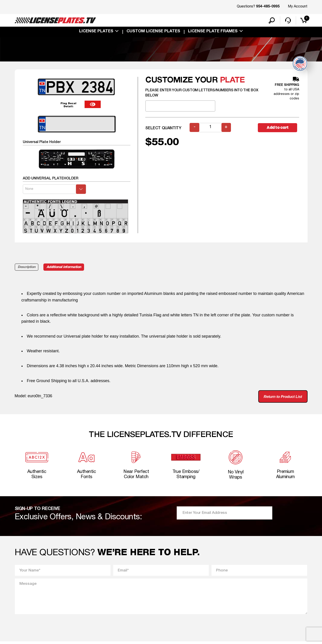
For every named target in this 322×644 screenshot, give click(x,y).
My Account (298, 7)
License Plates (96, 32)
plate (232, 81)
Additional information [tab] (65, 268)
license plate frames (213, 32)
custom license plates (153, 32)
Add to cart (279, 128)
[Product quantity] (210, 128)
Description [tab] (27, 268)
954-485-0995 (268, 7)
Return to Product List (281, 397)
